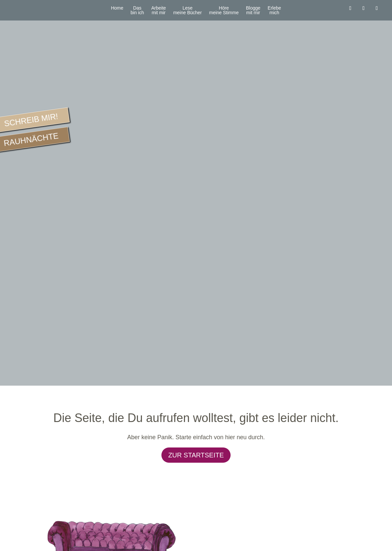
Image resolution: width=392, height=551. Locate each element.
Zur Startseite (196, 455)
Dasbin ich (137, 10)
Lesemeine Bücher (188, 10)
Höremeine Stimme (224, 10)
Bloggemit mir (253, 10)
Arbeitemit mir (158, 10)
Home (117, 8)
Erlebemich (274, 10)
